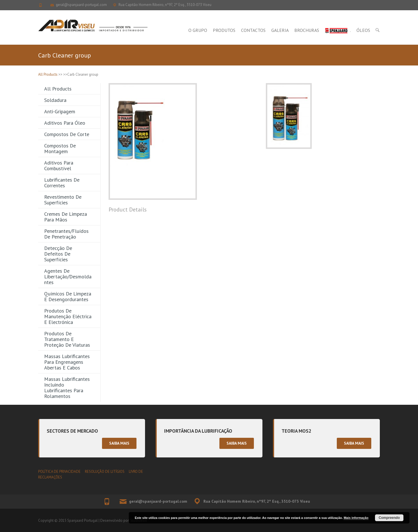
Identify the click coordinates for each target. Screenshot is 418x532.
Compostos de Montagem (60, 148)
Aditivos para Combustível (59, 166)
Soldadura (55, 100)
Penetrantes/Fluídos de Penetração (66, 234)
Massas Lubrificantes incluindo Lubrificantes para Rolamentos (67, 388)
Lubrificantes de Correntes (62, 183)
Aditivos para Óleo (65, 123)
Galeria (280, 30)
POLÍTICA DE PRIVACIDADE (59, 472)
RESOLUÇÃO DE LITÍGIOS (105, 472)
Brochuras (307, 30)
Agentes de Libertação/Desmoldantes (68, 277)
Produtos (224, 30)
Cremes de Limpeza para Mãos (66, 217)
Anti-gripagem (60, 111)
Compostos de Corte (67, 134)
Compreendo (389, 518)
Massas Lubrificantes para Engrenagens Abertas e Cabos (67, 362)
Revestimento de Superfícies (63, 200)
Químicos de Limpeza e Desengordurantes (68, 296)
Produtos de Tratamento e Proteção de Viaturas (67, 339)
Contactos (253, 30)
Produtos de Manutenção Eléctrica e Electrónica (68, 316)
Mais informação (356, 518)
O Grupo (198, 30)
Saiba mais (119, 443)
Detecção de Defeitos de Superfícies (58, 254)
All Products (48, 74)
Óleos (363, 30)
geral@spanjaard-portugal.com (81, 5)
